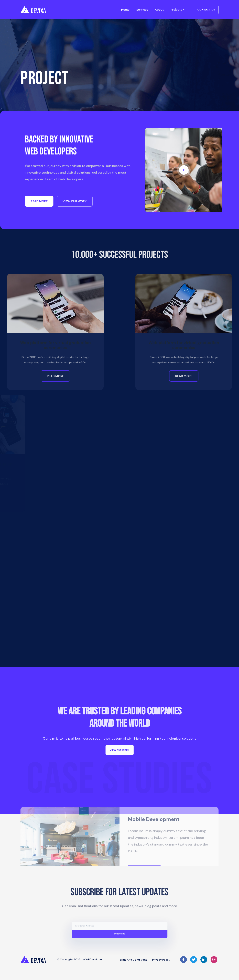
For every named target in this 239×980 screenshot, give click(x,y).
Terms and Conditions (133, 960)
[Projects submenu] (184, 10)
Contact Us (206, 10)
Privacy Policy (161, 960)
